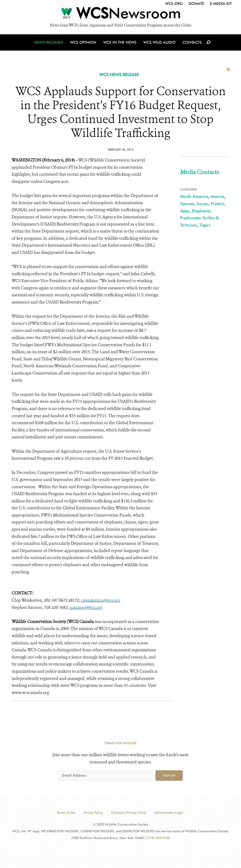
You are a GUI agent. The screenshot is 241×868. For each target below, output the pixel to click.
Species (187, 204)
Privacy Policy (93, 813)
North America (194, 196)
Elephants (201, 211)
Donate (196, 4)
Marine (217, 196)
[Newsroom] (120, 14)
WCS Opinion (83, 42)
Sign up (169, 775)
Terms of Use (66, 813)
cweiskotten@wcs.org (101, 600)
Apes (185, 211)
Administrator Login (169, 813)
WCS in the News (120, 42)
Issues (202, 204)
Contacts (192, 42)
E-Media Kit (221, 4)
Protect (217, 204)
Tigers (205, 225)
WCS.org (174, 4)
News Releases (49, 42)
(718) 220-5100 (158, 838)
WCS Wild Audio (159, 42)
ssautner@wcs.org (86, 607)
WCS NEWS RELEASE (119, 75)
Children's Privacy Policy (129, 813)
